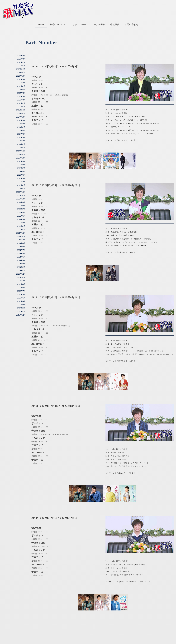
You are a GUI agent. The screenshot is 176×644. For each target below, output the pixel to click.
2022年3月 (21, 223)
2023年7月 (21, 168)
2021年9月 (21, 243)
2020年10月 (21, 281)
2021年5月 (21, 257)
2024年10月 (21, 117)
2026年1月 (21, 66)
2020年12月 (21, 274)
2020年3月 (21, 305)
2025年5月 (21, 93)
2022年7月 (21, 209)
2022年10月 (21, 199)
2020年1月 (21, 312)
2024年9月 (21, 120)
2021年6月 (21, 254)
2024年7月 (21, 127)
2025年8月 (21, 83)
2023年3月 (21, 182)
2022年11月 (21, 196)
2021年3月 (21, 264)
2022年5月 (21, 216)
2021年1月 (21, 271)
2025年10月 (21, 76)
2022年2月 (21, 226)
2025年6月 (21, 90)
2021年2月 (21, 267)
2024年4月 (21, 137)
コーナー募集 (98, 25)
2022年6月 (21, 213)
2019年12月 (21, 315)
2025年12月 (21, 69)
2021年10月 (21, 240)
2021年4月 (21, 260)
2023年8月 (21, 165)
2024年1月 (21, 148)
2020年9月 (21, 284)
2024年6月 (21, 131)
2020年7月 (21, 291)
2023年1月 (21, 189)
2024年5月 (21, 134)
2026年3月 (21, 59)
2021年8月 (21, 247)
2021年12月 (21, 233)
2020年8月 (21, 288)
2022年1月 (21, 230)
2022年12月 (21, 192)
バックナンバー (78, 25)
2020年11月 (21, 277)
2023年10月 (21, 158)
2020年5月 (21, 298)
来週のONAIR (63, 633)
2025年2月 (21, 103)
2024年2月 (21, 144)
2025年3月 (21, 100)
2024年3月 (21, 141)
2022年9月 (21, 202)
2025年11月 (21, 73)
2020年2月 (21, 308)
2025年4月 (21, 97)
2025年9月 (21, 79)
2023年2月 (21, 185)
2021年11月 (21, 236)
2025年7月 (21, 86)
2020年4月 (21, 301)
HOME (41, 25)
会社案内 (115, 25)
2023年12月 (21, 151)
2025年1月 (21, 107)
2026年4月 (21, 56)
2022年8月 (21, 206)
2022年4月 (21, 219)
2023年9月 (21, 161)
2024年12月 (21, 110)
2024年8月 (21, 124)
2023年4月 (21, 178)
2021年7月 (21, 250)
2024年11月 (21, 114)
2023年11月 (21, 155)
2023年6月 (21, 172)
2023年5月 (21, 175)
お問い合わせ (132, 25)
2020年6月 (21, 295)
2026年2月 (21, 62)
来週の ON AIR (57, 25)
